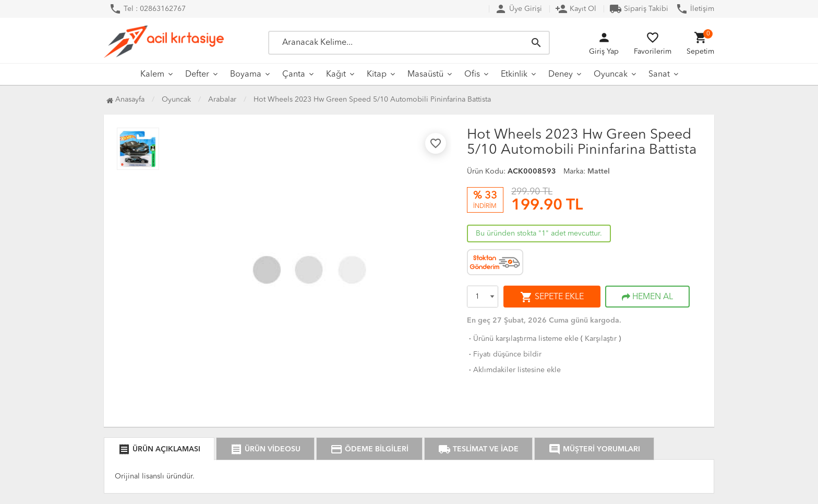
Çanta (294, 75)
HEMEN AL (647, 297)
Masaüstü (425, 75)
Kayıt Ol (576, 9)
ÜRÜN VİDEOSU (265, 449)
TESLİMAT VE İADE (478, 449)
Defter (197, 75)
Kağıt (336, 75)
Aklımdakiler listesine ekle (514, 370)
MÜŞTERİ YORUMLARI (594, 449)
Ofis (472, 75)
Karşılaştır (601, 339)
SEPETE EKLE (552, 297)
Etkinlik (514, 75)
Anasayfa (125, 100)
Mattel (599, 171)
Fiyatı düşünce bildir (504, 354)
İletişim (695, 9)
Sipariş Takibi (639, 9)
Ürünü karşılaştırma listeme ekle (523, 339)
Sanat (659, 75)
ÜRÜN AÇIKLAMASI (159, 449)
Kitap (377, 75)
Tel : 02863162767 (147, 9)
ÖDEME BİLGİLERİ (369, 449)
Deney (561, 75)
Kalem (152, 75)
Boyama (246, 75)
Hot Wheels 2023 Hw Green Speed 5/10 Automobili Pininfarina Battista (372, 100)
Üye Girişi (518, 9)
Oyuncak (611, 75)
